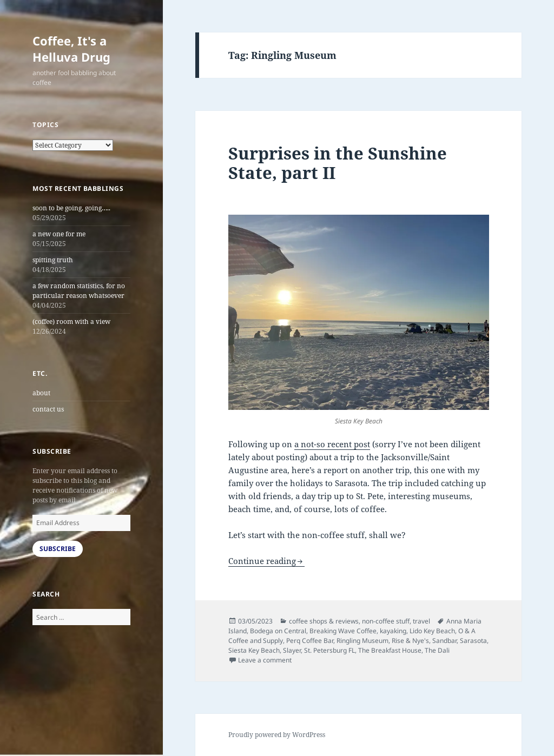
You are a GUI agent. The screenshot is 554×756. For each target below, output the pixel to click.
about (41, 393)
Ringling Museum (362, 641)
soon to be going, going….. (71, 208)
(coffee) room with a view (71, 321)
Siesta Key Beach (254, 650)
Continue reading (262, 561)
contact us (48, 409)
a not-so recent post (332, 444)
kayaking (393, 631)
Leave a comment (265, 660)
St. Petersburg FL (329, 650)
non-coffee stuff (386, 621)
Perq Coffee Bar (310, 641)
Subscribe (58, 549)
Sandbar (444, 641)
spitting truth (53, 260)
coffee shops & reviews (324, 621)
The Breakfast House (390, 650)
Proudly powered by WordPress (277, 735)
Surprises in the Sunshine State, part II (338, 163)
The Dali (437, 650)
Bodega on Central (278, 631)
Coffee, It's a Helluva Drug (71, 49)
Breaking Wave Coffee (343, 631)
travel (421, 621)
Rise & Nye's (410, 641)
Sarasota (473, 641)
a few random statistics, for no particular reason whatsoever (79, 291)
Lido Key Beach (432, 631)
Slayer (292, 650)
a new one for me (59, 234)
